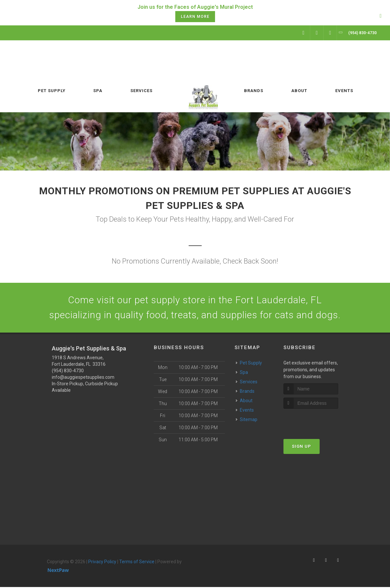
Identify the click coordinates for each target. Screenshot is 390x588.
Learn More (195, 17)
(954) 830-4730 (68, 372)
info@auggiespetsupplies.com (83, 378)
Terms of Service (137, 563)
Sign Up (302, 447)
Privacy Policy (102, 563)
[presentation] (318, 422)
